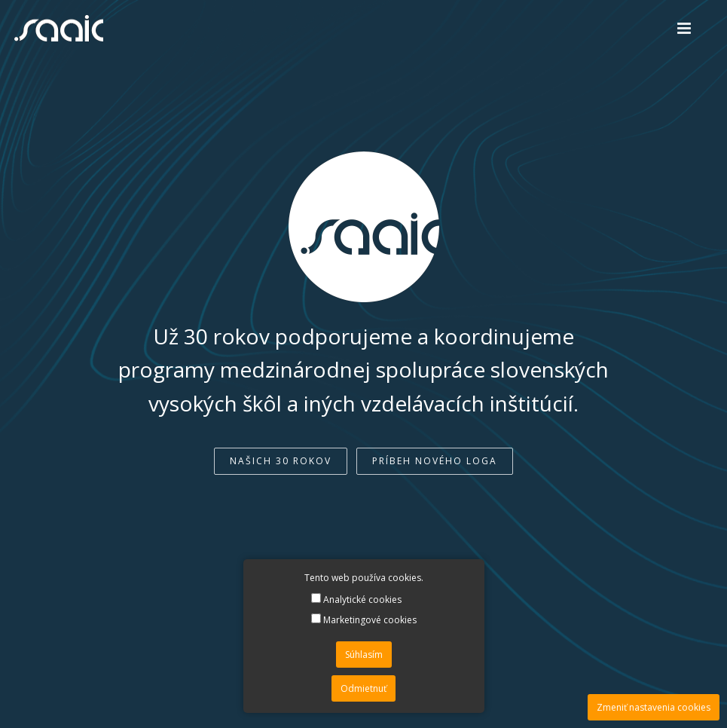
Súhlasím (364, 655)
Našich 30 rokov (281, 461)
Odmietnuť (363, 688)
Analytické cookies (356, 600)
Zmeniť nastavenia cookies (654, 707)
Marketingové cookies (364, 620)
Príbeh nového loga (435, 461)
